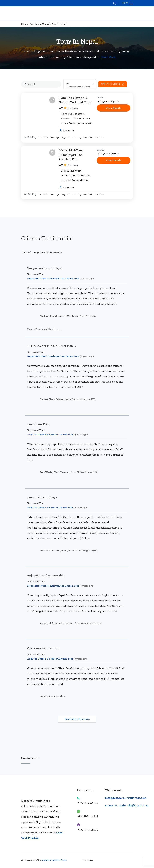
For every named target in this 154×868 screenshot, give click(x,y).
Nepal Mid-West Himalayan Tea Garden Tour (72, 155)
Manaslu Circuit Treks (54, 860)
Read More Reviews (77, 719)
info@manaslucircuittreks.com (126, 798)
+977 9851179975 (88, 803)
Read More (108, 57)
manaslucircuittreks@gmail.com (127, 806)
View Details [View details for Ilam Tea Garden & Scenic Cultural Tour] (113, 108)
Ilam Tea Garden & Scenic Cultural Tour (75, 100)
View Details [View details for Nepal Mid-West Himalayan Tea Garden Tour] (113, 160)
